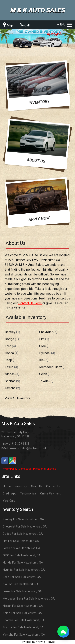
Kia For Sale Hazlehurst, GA (21, 584)
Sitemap (51, 469)
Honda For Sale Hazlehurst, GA (23, 563)
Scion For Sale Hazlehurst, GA (22, 613)
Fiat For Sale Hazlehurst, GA (21, 541)
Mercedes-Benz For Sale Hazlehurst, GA (29, 599)
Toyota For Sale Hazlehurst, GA (23, 627)
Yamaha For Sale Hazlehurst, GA (24, 635)
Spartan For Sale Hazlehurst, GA (24, 620)
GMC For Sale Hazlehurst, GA (22, 555)
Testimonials (28, 494)
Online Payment (50, 494)
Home (7, 486)
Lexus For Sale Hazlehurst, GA (22, 591)
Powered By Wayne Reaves (37, 642)
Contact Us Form (30, 303)
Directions (39, 469)
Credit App (10, 494)
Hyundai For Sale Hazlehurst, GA (24, 570)
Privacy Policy (9, 469)
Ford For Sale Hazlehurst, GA (21, 548)
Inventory (21, 486)
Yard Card (9, 501)
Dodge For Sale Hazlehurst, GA (23, 534)
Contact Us (25, 469)
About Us (36, 486)
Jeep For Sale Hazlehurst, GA (22, 577)
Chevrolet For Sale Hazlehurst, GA (25, 527)
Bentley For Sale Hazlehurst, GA (23, 519)
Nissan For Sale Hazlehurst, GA (23, 606)
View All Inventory (17, 398)
